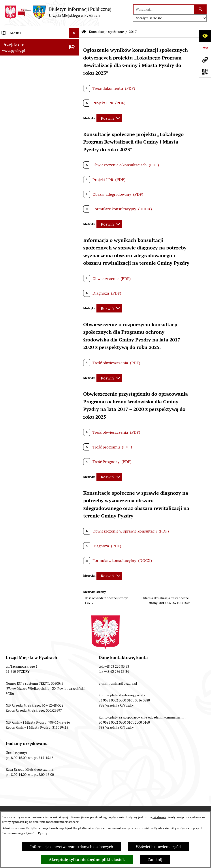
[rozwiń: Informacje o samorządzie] (75, 43)
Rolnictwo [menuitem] (11, 178)
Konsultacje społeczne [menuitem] (22, 188)
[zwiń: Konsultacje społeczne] (75, 188)
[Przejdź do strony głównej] (58, 12)
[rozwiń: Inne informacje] (75, 368)
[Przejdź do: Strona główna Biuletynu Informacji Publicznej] (84, 32)
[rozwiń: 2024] (75, 226)
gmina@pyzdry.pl (124, 683)
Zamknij (155, 859)
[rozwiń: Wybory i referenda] (75, 158)
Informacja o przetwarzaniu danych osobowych (72, 847)
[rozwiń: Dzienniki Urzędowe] (75, 148)
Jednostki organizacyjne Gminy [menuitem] (29, 118)
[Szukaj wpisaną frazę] (201, 9)
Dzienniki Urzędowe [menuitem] (20, 148)
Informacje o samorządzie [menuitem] (25, 43)
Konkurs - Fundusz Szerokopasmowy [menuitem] (34, 377)
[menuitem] (40, 201)
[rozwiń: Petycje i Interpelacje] (75, 138)
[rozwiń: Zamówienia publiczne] (75, 99)
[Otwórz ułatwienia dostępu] (205, 36)
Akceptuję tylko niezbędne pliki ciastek (87, 859)
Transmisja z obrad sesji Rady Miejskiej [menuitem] (28, 66)
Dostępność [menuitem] (12, 168)
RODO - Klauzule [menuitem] (17, 89)
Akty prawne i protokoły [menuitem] (23, 53)
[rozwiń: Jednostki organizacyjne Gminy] (75, 119)
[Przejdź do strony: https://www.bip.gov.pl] (205, 48)
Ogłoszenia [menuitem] (12, 128)
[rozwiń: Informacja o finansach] (75, 109)
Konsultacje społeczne (106, 32)
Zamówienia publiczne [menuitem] (22, 99)
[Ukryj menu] (74, 33)
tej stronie (159, 817)
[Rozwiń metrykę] (109, 118)
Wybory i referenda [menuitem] (19, 158)
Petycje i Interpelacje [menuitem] (20, 138)
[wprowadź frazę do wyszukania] (164, 9)
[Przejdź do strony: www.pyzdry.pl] (205, 60)
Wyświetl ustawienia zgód (158, 847)
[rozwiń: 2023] (75, 239)
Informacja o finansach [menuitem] (22, 108)
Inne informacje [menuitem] (16, 367)
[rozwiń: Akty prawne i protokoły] (75, 53)
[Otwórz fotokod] (205, 72)
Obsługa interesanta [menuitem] (20, 79)
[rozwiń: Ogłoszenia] (75, 128)
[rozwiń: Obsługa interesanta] (75, 79)
